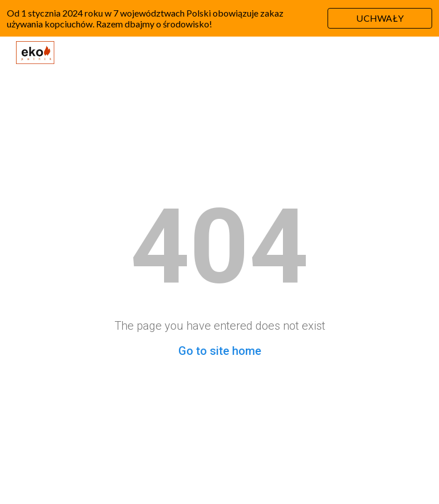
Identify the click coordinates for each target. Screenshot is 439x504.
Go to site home (220, 351)
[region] (219, 18)
